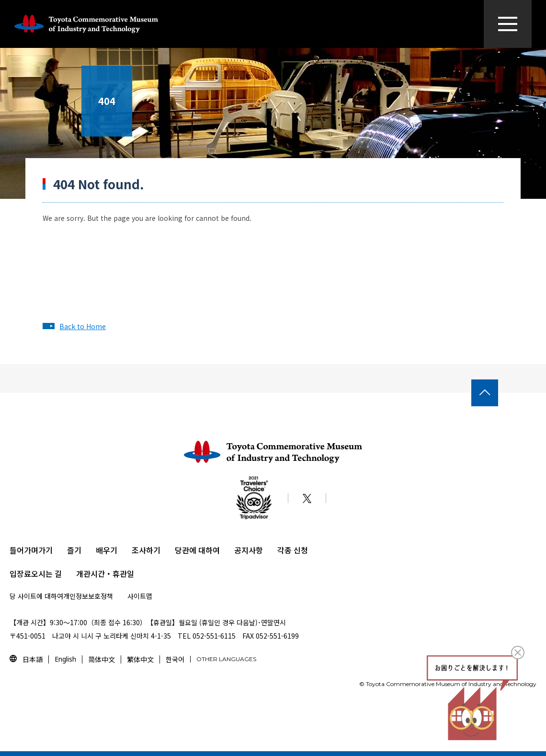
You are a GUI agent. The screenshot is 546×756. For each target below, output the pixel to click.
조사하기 (146, 550)
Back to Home (83, 326)
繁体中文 (140, 659)
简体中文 (102, 659)
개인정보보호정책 (88, 596)
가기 (45, 550)
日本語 (33, 659)
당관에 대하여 (197, 550)
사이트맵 (140, 596)
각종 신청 (293, 550)
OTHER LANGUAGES (226, 659)
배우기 (107, 550)
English (65, 659)
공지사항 (249, 550)
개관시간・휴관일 (105, 573)
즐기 (74, 550)
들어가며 (24, 550)
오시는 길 (46, 573)
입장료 (20, 573)
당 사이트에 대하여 (36, 596)
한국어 (175, 659)
